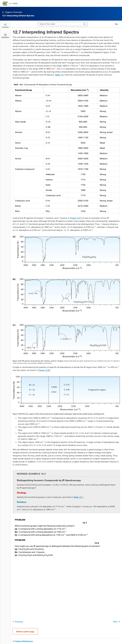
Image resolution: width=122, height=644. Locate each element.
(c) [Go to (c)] (16, 535)
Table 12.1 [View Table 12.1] (60, 75)
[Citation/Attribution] (66, 641)
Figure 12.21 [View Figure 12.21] (76, 218)
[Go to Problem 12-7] (51, 521)
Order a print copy (25, 631)
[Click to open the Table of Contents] (5, 26)
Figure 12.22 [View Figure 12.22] (44, 370)
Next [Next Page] (117, 622)
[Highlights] (5, 36)
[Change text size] (116, 24)
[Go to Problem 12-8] (57, 541)
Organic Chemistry (12, 12)
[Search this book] (60, 24)
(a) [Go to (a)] (16, 529)
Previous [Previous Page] (17, 622)
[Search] (85, 24)
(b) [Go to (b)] (16, 532)
